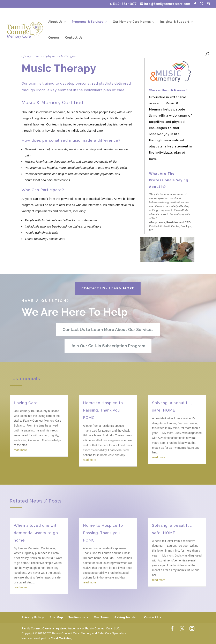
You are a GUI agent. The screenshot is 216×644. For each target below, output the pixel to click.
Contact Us (74, 38)
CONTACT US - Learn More (108, 289)
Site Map (56, 617)
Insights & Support (175, 22)
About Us (55, 22)
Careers (54, 38)
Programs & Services (88, 22)
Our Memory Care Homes (132, 22)
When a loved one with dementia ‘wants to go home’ (36, 533)
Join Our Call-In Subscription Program (108, 346)
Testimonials (78, 617)
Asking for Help (126, 617)
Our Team (101, 617)
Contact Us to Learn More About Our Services (108, 330)
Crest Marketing (61, 638)
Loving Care (26, 403)
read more (20, 450)
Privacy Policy (33, 617)
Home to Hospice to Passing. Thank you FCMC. (103, 410)
